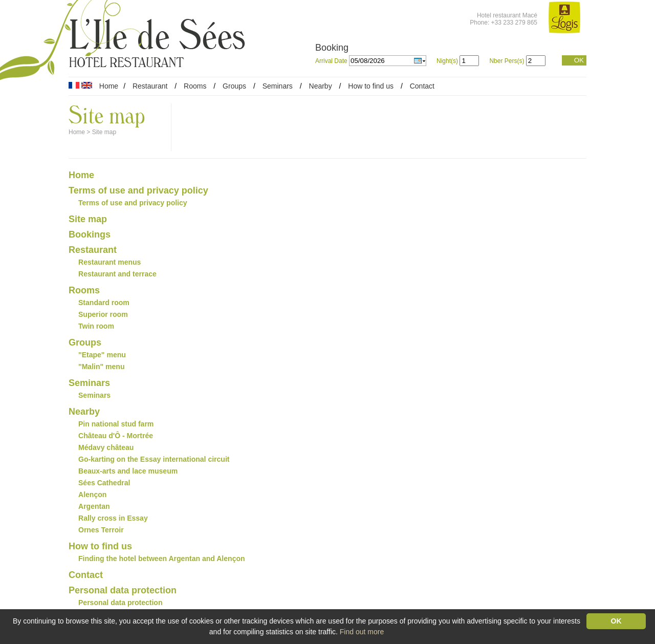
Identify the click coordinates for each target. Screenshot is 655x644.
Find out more (362, 632)
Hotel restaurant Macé (507, 15)
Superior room (103, 314)
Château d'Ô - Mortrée (116, 436)
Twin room (96, 326)
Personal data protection (123, 590)
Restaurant (150, 86)
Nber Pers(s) (507, 61)
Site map (104, 132)
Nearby (321, 86)
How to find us (371, 86)
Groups (234, 86)
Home (109, 86)
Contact (422, 86)
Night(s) (447, 61)
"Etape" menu (102, 355)
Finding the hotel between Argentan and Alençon (162, 559)
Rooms (195, 86)
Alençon (92, 495)
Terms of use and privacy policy (138, 190)
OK (579, 60)
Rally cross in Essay (113, 518)
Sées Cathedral (104, 483)
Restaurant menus (110, 262)
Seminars (278, 86)
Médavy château (106, 447)
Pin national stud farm (116, 424)
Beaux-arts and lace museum (128, 471)
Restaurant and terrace (117, 274)
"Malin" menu (101, 367)
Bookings (90, 234)
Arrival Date (332, 61)
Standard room (104, 303)
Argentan (94, 506)
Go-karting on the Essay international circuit (154, 459)
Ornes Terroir (101, 530)
